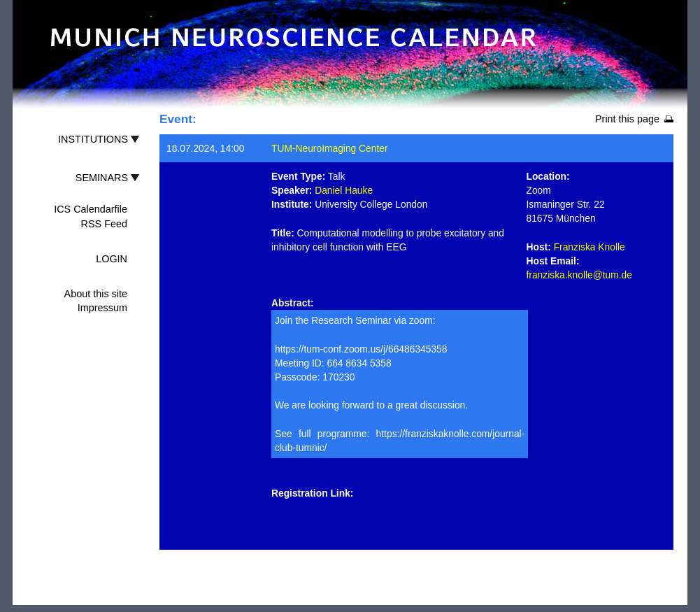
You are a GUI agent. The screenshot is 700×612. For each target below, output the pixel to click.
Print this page (627, 119)
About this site (96, 294)
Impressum (102, 308)
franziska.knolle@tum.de (579, 275)
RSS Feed (104, 224)
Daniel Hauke (344, 190)
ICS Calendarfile (91, 209)
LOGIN (112, 259)
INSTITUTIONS (93, 139)
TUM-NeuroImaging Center (330, 148)
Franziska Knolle (590, 247)
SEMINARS (102, 178)
